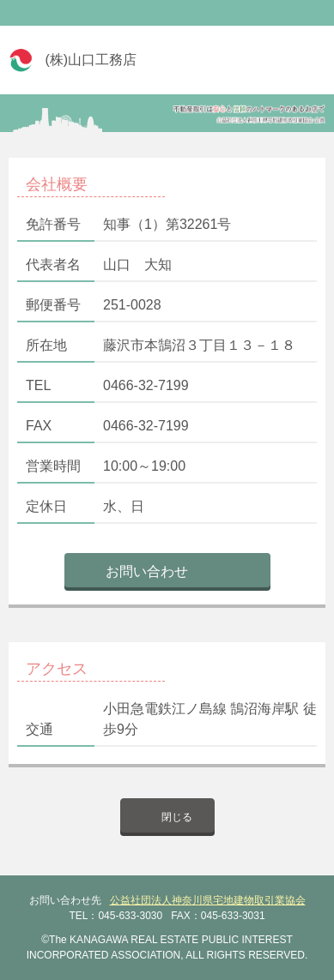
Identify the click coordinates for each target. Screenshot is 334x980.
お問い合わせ (147, 571)
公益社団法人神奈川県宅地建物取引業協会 (208, 900)
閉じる (177, 817)
